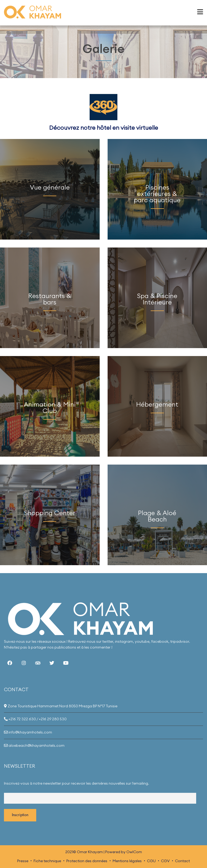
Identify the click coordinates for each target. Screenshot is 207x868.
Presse (23, 861)
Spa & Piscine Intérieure (157, 299)
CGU (151, 861)
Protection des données (87, 861)
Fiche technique (47, 861)
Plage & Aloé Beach (157, 516)
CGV (165, 861)
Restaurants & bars (50, 299)
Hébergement (157, 404)
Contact (182, 861)
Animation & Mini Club (50, 407)
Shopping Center (50, 513)
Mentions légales (127, 861)
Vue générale (50, 187)
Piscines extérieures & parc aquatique (157, 194)
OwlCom (134, 852)
